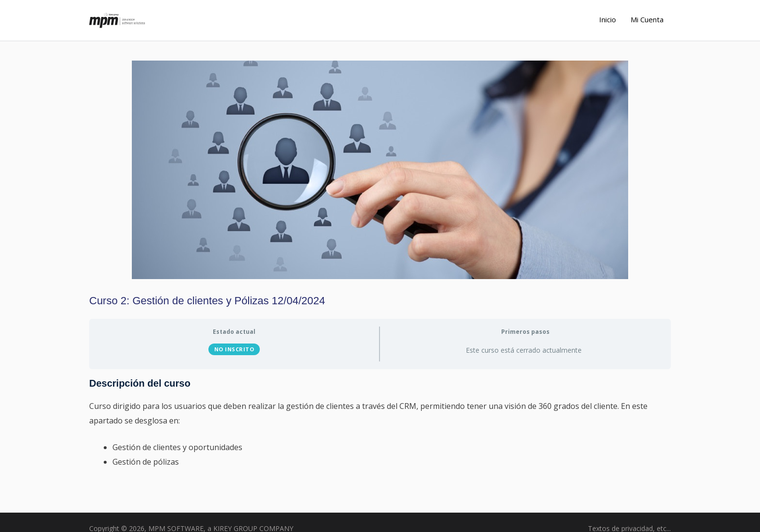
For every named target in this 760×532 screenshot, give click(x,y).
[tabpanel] (380, 430)
